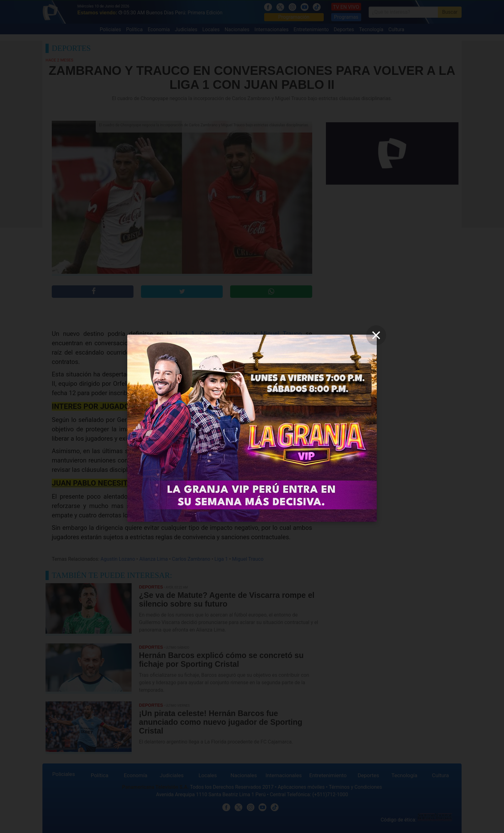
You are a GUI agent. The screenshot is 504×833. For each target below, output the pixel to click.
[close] (376, 335)
